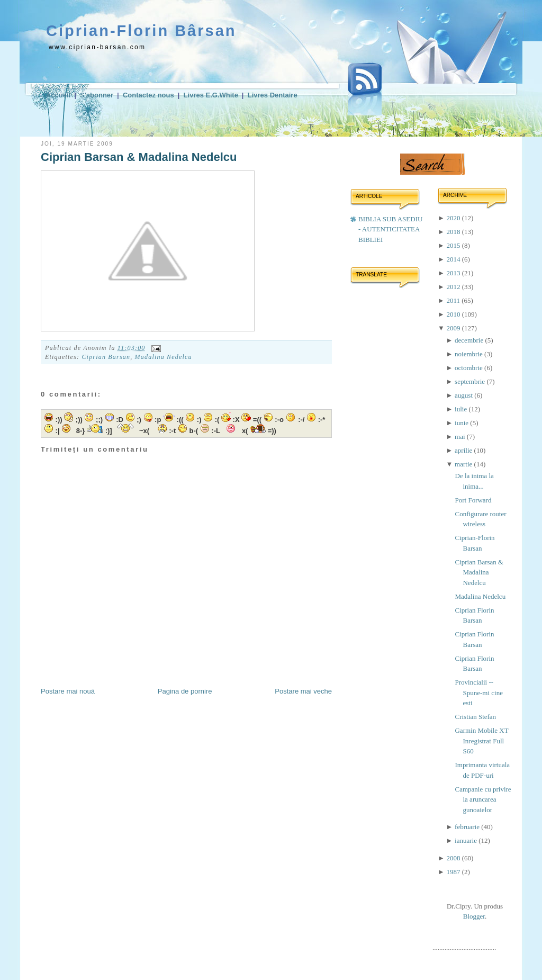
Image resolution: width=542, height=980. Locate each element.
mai (461, 437)
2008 (454, 858)
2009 (454, 328)
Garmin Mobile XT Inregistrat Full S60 (481, 741)
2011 (454, 300)
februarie (468, 827)
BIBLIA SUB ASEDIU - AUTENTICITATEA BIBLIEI (390, 229)
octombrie (469, 368)
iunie (462, 423)
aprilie (464, 450)
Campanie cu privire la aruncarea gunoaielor (483, 799)
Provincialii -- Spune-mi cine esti (478, 693)
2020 (454, 218)
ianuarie (467, 840)
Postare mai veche (303, 691)
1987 (454, 872)
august (464, 395)
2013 (454, 273)
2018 (454, 232)
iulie (462, 409)
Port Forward (473, 500)
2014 (454, 259)
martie (464, 464)
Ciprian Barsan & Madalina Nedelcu (139, 157)
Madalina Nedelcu (164, 357)
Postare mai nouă (68, 691)
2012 (454, 287)
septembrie (471, 381)
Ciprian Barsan (106, 357)
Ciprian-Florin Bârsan (141, 31)
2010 (454, 314)
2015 (454, 245)
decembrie (470, 340)
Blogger (474, 916)
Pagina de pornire (185, 691)
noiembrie (469, 354)
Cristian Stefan (475, 717)
